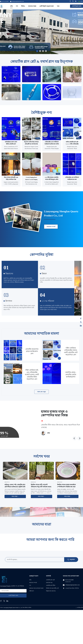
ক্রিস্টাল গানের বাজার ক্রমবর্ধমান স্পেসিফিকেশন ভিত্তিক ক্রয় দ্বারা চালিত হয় (66, 487)
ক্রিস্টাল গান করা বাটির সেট (52, 588)
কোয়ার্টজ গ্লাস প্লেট (50, 580)
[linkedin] (7, 601)
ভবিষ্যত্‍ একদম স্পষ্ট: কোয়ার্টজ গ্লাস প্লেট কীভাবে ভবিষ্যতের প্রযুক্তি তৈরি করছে (15, 487)
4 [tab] (46, 51)
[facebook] (1, 601)
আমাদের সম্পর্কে (51, 227)
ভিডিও (23, 6)
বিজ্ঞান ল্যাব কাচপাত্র (51, 591)
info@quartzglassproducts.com (18, 1)
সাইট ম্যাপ (32, 591)
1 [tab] (37, 51)
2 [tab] (40, 51)
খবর (58, 6)
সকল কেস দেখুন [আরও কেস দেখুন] (42, 392)
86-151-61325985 (70, 580)
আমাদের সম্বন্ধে (32, 6)
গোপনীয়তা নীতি (80, 608)
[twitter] (4, 601)
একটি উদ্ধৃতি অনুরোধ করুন (47, 6)
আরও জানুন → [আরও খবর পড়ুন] (15, 496)
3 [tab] (43, 51)
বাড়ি (11, 6)
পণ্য (17, 6)
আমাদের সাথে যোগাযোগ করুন (36, 588)
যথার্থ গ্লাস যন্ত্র (49, 583)
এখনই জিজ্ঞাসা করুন (77, 6)
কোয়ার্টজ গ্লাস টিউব (51, 585)
